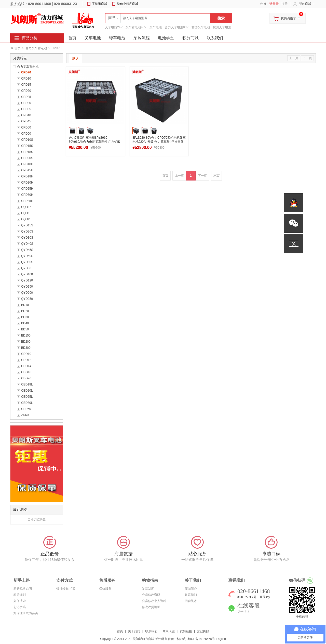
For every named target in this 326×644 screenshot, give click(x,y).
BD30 (25, 317)
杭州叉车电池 (222, 27)
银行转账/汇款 (66, 589)
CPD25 (26, 97)
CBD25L (27, 397)
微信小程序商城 (128, 4)
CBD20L (27, 391)
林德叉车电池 (201, 27)
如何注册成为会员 (26, 613)
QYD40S (27, 244)
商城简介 (191, 589)
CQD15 (26, 207)
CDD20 (26, 378)
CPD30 (26, 103)
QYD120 (27, 280)
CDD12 (26, 360)
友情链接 (186, 631)
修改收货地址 (151, 607)
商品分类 (30, 38)
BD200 (26, 342)
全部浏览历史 (37, 519)
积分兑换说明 (23, 589)
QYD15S (27, 225)
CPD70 (26, 72)
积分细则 (20, 595)
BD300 (26, 348)
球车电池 (117, 38)
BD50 (25, 329)
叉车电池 (156, 27)
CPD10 (26, 79)
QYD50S (27, 256)
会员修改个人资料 (154, 601)
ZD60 (25, 415)
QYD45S (27, 250)
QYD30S (27, 238)
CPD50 (26, 127)
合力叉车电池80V (177, 27)
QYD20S (27, 231)
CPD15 (26, 85)
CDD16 (26, 372)
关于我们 (134, 631)
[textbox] (158, 18)
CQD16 (26, 213)
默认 (75, 58)
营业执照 (203, 631)
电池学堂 (166, 38)
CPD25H (27, 189)
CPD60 (26, 134)
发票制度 (148, 589)
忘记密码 (20, 607)
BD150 (26, 336)
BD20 (25, 311)
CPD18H (27, 176)
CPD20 (26, 91)
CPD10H (27, 164)
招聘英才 (191, 601)
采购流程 (142, 38)
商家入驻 (169, 631)
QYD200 (27, 293)
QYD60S (27, 262)
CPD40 (26, 115)
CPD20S (27, 158)
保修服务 (105, 589)
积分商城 (191, 38)
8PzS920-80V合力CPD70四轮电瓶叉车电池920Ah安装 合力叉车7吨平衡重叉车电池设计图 (159, 142)
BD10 (25, 305)
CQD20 (26, 219)
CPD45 (26, 121)
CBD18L (27, 384)
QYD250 (27, 299)
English (221, 639)
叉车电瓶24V (114, 27)
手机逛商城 (100, 4)
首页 (18, 48)
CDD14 (26, 366)
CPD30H (27, 195)
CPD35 (26, 109)
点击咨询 (243, 612)
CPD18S (27, 152)
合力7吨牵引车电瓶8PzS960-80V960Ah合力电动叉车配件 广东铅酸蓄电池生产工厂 (95, 142)
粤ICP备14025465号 (201, 639)
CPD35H (27, 201)
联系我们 (215, 38)
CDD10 (26, 354)
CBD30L (27, 403)
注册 (284, 4)
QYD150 (27, 287)
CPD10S (27, 140)
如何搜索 (20, 601)
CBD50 (26, 409)
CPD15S (27, 146)
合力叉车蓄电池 (36, 48)
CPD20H (27, 183)
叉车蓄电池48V (136, 27)
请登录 (274, 4)
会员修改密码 (151, 595)
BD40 (25, 323)
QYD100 (27, 274)
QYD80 (26, 268)
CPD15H (27, 170)
